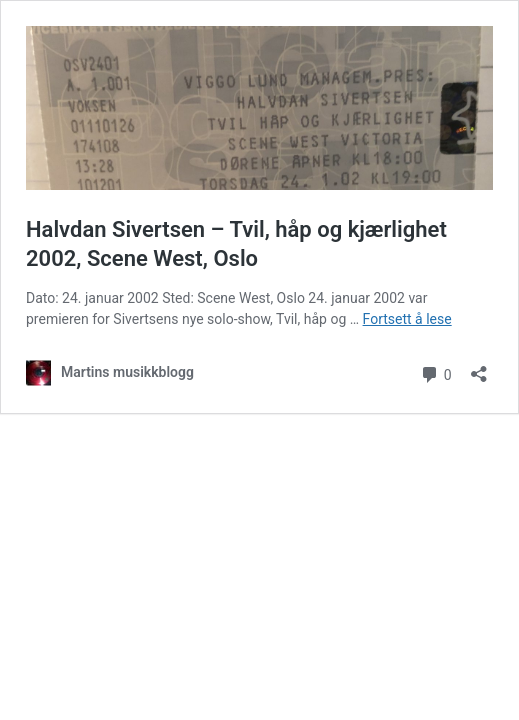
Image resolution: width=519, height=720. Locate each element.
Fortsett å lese (407, 319)
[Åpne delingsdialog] (479, 367)
